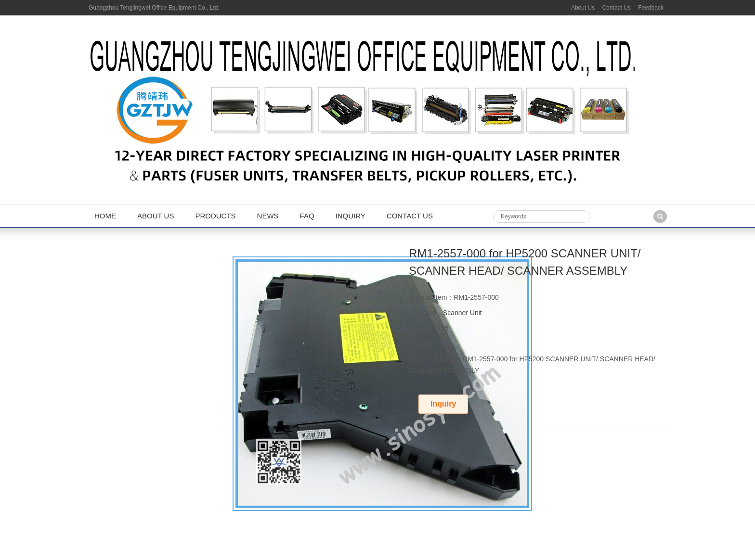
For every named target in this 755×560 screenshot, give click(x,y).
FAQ (307, 216)
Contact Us (617, 8)
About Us (583, 8)
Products (215, 216)
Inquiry (351, 216)
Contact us (410, 216)
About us (156, 216)
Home (105, 216)
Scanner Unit (462, 313)
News (268, 216)
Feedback (651, 8)
